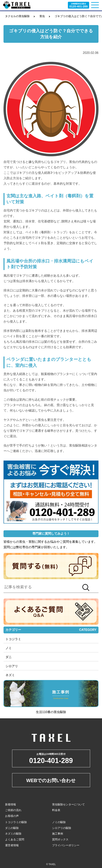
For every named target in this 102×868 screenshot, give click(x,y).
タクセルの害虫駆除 (17, 16)
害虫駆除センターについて (68, 804)
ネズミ (10, 675)
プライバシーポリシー (66, 845)
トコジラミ (13, 639)
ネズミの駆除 (13, 834)
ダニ (9, 657)
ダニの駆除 (12, 828)
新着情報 (11, 804)
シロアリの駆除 (62, 828)
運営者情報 (12, 845)
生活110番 (43, 712)
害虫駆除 (60, 712)
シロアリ (12, 666)
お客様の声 (12, 816)
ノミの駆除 (59, 822)
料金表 (56, 810)
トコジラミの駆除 (16, 822)
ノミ (9, 648)
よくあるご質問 (15, 839)
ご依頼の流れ (13, 810)
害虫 (42, 16)
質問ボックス (60, 839)
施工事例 (58, 834)
